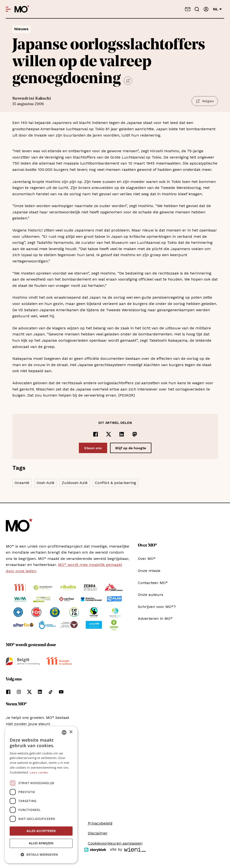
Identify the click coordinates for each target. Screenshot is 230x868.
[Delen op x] (109, 434)
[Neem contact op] (188, 9)
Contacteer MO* (153, 583)
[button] (41, 855)
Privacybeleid (100, 823)
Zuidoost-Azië (75, 483)
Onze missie (149, 571)
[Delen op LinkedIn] (122, 434)
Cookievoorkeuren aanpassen (115, 843)
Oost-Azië (45, 483)
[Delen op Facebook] (96, 434)
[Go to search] (197, 9)
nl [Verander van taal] (217, 9)
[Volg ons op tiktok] (51, 692)
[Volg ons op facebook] (8, 692)
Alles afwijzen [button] (41, 843)
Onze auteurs (151, 595)
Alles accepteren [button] (41, 831)
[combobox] (64, 732)
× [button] (71, 732)
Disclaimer (98, 833)
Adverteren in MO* (155, 618)
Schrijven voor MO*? (157, 607)
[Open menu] (8, 9)
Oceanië (22, 483)
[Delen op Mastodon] (135, 434)
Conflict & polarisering (115, 483)
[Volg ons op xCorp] (29, 692)
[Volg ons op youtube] (61, 692)
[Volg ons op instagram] (19, 692)
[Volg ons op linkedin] (40, 692)
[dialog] (41, 795)
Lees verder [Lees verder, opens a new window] (39, 773)
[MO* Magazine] (22, 9)
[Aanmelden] (206, 9)
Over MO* (147, 559)
